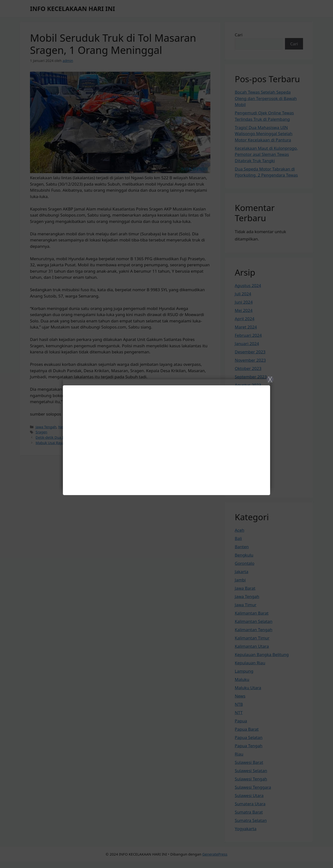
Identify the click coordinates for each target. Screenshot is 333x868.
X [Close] (270, 379)
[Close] (166, 434)
